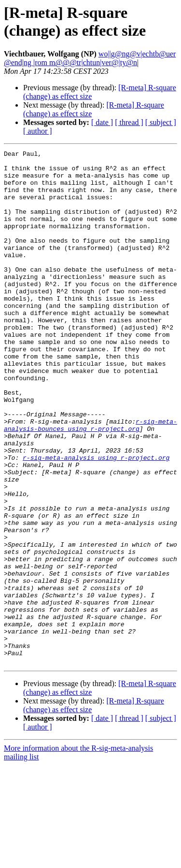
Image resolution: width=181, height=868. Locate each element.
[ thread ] (129, 122)
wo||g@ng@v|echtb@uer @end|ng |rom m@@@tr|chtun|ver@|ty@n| (90, 58)
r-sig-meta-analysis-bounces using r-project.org (90, 481)
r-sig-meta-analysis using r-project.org (96, 520)
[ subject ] (161, 122)
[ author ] (38, 131)
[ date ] (102, 122)
